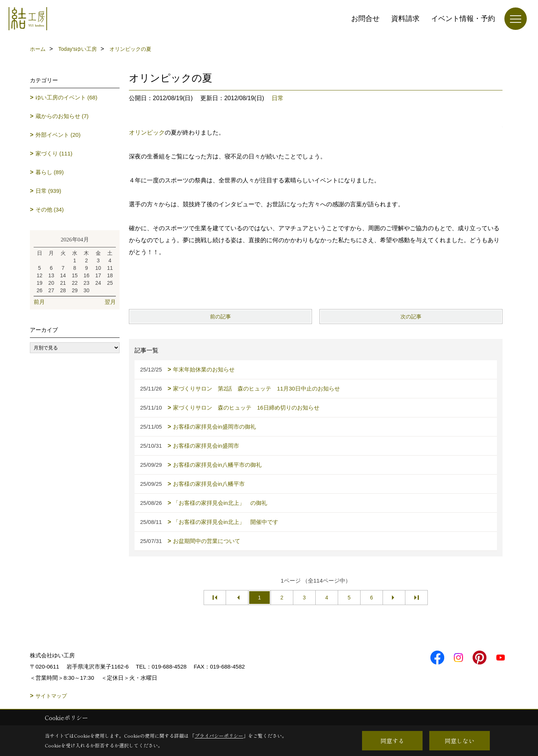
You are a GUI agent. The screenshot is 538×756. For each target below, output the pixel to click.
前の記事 (220, 317)
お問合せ (365, 18)
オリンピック (147, 132)
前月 (39, 302)
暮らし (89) (50, 172)
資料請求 (405, 18)
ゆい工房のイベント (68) (67, 97)
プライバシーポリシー (219, 736)
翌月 (110, 302)
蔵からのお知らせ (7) (62, 116)
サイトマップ (51, 696)
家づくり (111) (54, 153)
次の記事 (411, 317)
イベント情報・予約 (463, 18)
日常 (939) (48, 191)
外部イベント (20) (58, 135)
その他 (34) (50, 209)
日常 (278, 98)
